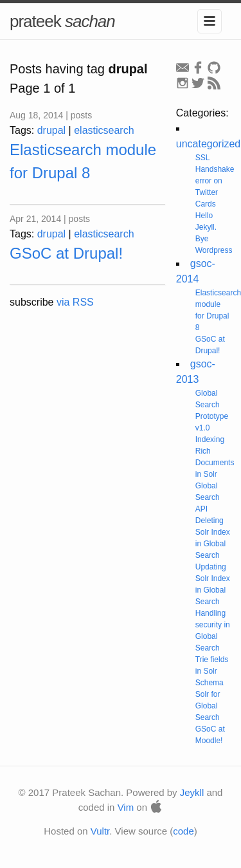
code (183, 831)
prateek (62, 21)
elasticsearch (104, 130)
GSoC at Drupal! (66, 253)
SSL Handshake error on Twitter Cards (215, 181)
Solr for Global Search (208, 706)
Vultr (100, 831)
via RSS (75, 302)
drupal (51, 130)
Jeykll (192, 792)
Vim (126, 807)
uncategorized (209, 144)
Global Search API (208, 497)
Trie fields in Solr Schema (212, 671)
